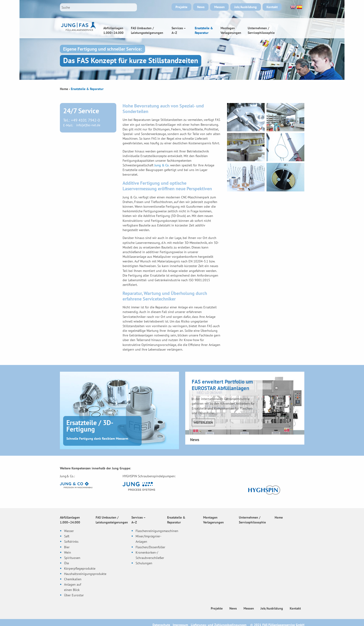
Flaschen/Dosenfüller (150, 547)
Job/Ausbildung (245, 7)
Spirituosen (72, 557)
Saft (67, 536)
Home (292, 28)
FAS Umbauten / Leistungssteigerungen (147, 30)
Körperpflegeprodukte (80, 568)
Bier (67, 547)
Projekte (181, 7)
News (201, 7)
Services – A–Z (179, 30)
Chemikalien (73, 579)
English (292, 7)
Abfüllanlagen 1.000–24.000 (113, 30)
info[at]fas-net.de (88, 125)
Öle (67, 563)
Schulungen (144, 563)
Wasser (69, 531)
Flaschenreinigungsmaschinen (157, 531)
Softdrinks (71, 541)
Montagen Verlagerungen (231, 30)
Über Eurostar (74, 595)
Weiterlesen (203, 422)
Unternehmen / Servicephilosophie (261, 30)
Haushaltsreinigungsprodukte (85, 573)
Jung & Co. (162, 165)
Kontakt (272, 7)
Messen (219, 7)
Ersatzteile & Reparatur (204, 30)
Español (299, 7)
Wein (68, 552)
